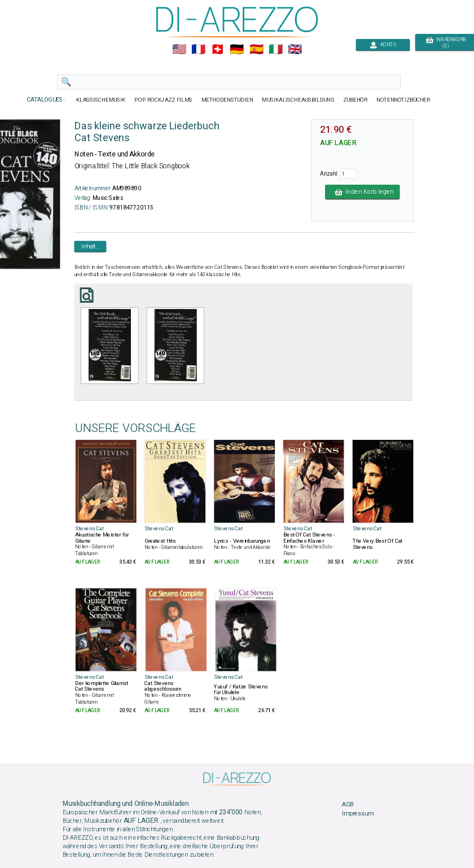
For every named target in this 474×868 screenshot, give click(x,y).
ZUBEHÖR (355, 100)
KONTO (383, 45)
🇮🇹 (276, 50)
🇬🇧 (295, 50)
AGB (348, 805)
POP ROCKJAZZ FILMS (163, 100)
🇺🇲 (179, 50)
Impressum (358, 813)
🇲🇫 (198, 50)
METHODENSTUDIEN (227, 100)
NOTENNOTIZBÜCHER (403, 100)
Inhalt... (91, 246)
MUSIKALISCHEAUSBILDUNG (298, 100)
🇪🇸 (256, 50)
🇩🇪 (237, 50)
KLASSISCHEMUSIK (101, 100)
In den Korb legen (363, 192)
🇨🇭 (218, 50)
